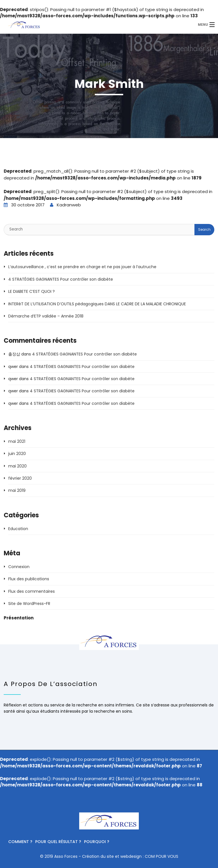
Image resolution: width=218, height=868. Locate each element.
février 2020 (20, 478)
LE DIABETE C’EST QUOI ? (32, 291)
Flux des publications (29, 579)
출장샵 (14, 354)
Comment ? (20, 842)
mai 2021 (17, 441)
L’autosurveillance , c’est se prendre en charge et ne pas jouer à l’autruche (82, 267)
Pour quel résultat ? (58, 842)
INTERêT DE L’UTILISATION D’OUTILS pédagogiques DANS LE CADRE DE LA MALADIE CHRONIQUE (97, 304)
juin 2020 (17, 454)
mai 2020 (17, 466)
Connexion (19, 567)
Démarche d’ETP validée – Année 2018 (46, 316)
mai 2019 (17, 490)
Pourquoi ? (97, 842)
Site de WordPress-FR (29, 604)
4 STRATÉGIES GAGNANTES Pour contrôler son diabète (61, 279)
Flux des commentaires (32, 591)
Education (18, 529)
